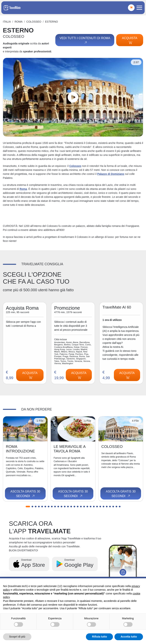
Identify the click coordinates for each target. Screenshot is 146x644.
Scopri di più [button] (17, 637)
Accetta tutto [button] (129, 637)
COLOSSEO (34, 22)
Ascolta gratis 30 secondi (25, 494)
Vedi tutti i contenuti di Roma (85, 40)
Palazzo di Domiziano (111, 174)
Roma (19, 22)
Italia (7, 22)
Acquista (130, 40)
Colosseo (75, 166)
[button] (28, 507)
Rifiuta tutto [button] (100, 637)
